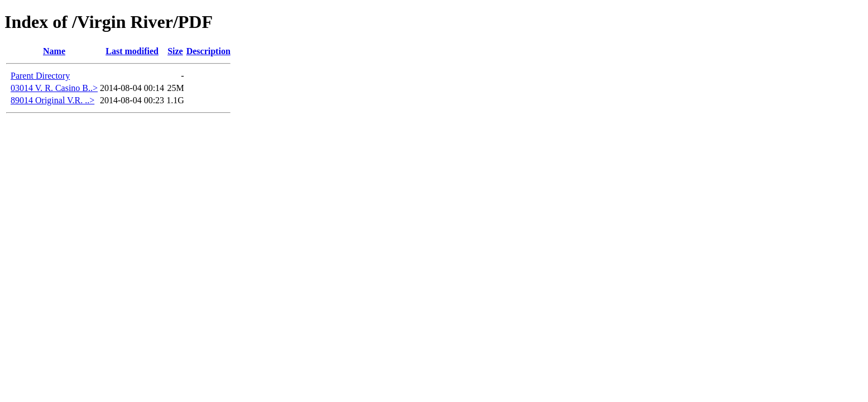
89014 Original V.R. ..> (52, 100)
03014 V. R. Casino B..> (54, 88)
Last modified (132, 51)
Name (54, 51)
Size (175, 51)
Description (208, 51)
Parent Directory (40, 76)
